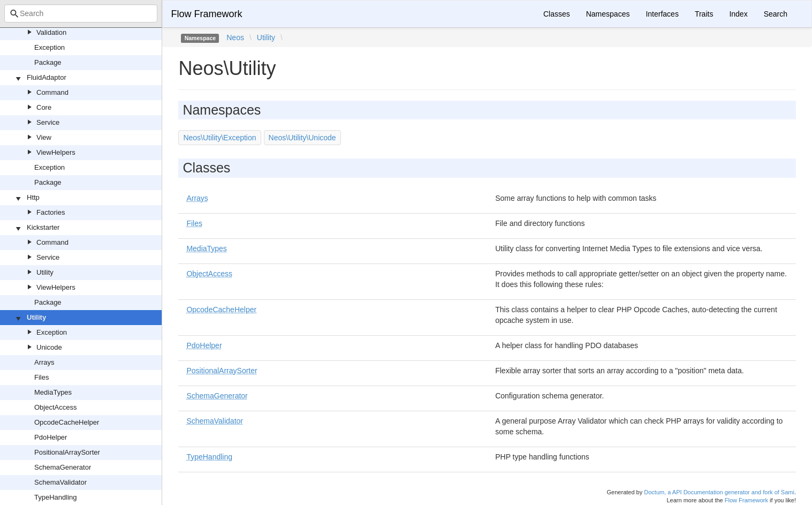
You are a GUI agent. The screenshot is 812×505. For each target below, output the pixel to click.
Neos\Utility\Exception (219, 138)
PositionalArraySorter (67, 452)
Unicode (49, 347)
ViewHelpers (56, 152)
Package (48, 62)
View (44, 137)
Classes (557, 14)
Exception (50, 47)
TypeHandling (56, 497)
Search (776, 14)
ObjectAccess (55, 407)
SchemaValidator (60, 482)
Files (41, 377)
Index (738, 14)
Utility (45, 272)
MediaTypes (53, 392)
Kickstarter (43, 227)
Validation (51, 32)
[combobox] (81, 13)
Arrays (44, 362)
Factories (51, 212)
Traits (704, 14)
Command (52, 92)
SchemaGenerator (63, 467)
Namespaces (608, 14)
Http (33, 197)
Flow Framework (206, 14)
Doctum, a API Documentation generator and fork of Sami (719, 492)
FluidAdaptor (47, 77)
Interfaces (662, 14)
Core (44, 107)
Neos (235, 37)
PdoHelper (51, 437)
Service (48, 122)
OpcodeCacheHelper (67, 422)
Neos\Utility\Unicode (302, 138)
